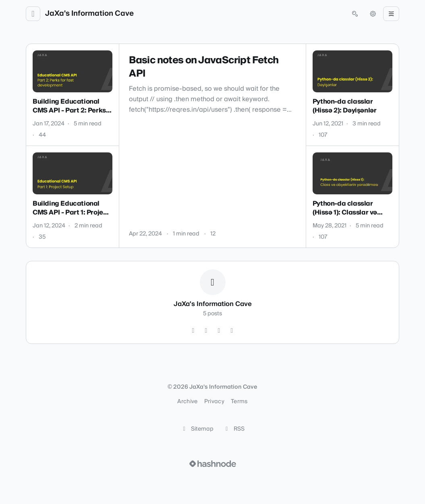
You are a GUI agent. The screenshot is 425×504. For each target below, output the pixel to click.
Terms (239, 402)
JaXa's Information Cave (89, 14)
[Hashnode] (232, 331)
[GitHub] (193, 331)
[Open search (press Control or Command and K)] (355, 14)
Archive (187, 402)
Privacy (214, 402)
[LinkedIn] (206, 331)
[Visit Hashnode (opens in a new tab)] (213, 464)
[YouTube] (219, 331)
